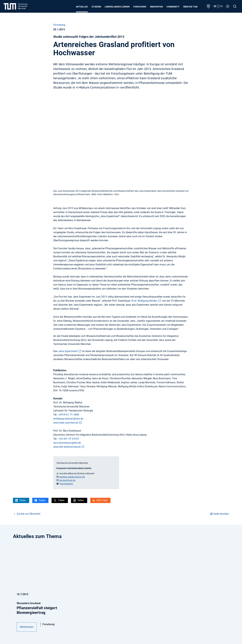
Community (173, 7)
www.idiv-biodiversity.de (67, 447)
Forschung (140, 7)
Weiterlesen (27, 627)
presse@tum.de (67, 480)
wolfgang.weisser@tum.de (68, 419)
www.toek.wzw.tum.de (66, 423)
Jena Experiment (68, 351)
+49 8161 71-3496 (69, 415)
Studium (96, 7)
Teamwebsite (66, 484)
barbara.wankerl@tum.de (72, 477)
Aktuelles (82, 7)
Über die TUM (190, 7)
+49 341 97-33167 (69, 439)
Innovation (156, 7)
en (221, 6)
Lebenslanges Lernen (117, 7)
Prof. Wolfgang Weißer (144, 301)
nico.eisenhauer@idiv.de (67, 443)
